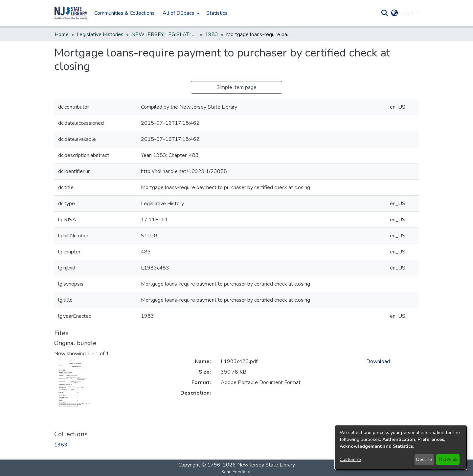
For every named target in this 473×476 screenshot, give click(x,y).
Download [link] (378, 361)
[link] (61, 445)
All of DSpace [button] (179, 13)
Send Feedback (236, 472)
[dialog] (401, 448)
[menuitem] (180, 13)
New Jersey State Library (266, 465)
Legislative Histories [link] (100, 34)
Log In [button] (408, 13)
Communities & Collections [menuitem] (124, 13)
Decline (424, 459)
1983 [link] (212, 34)
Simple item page (236, 87)
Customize (350, 459)
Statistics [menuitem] (217, 13)
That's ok (448, 459)
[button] (71, 13)
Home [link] (62, 34)
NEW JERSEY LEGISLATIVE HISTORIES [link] (164, 34)
